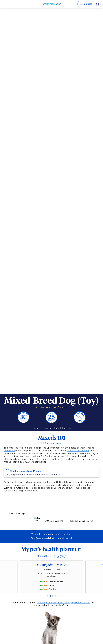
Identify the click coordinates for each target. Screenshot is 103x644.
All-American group (51, 426)
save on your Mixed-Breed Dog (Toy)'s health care (63, 558)
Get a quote (86, 4)
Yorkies (71, 434)
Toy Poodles (83, 434)
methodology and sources (58, 629)
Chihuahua (9, 434)
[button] (48, 623)
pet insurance (23, 597)
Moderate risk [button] (80, 602)
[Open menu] (4, 4)
